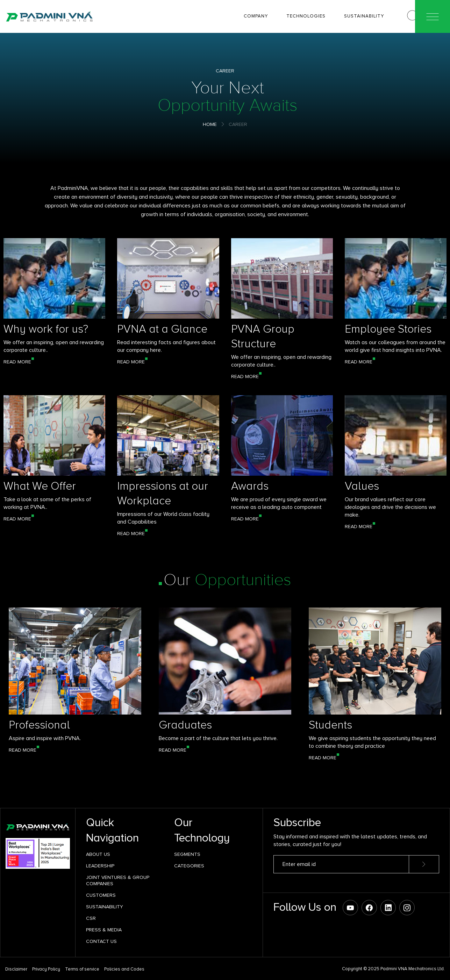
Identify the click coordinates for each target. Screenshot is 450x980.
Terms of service (82, 969)
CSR (91, 918)
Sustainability (105, 907)
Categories (189, 866)
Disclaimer (16, 969)
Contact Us (101, 941)
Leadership (100, 866)
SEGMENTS (187, 854)
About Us (98, 854)
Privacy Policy (46, 969)
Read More (17, 362)
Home (210, 124)
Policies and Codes (124, 969)
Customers (101, 895)
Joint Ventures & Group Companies (118, 880)
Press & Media (104, 930)
